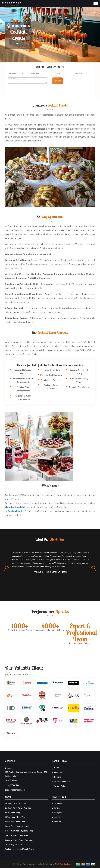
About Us (57, 772)
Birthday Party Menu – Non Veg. (18, 808)
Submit (59, 81)
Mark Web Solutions (63, 864)
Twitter (56, 808)
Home (18, 44)
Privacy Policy (59, 786)
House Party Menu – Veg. (15, 822)
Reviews (57, 777)
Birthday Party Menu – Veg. (16, 803)
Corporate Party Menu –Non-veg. (19, 840)
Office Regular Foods (14, 844)
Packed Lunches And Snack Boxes (19, 849)
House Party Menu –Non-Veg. (17, 826)
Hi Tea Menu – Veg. (13, 812)
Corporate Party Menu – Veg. (17, 835)
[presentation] (6, 569)
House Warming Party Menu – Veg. (19, 831)
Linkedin (56, 817)
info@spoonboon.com (15, 790)
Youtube (57, 822)
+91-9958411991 (12, 785)
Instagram (57, 812)
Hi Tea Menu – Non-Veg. (15, 817)
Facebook (57, 803)
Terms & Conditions (61, 782)
